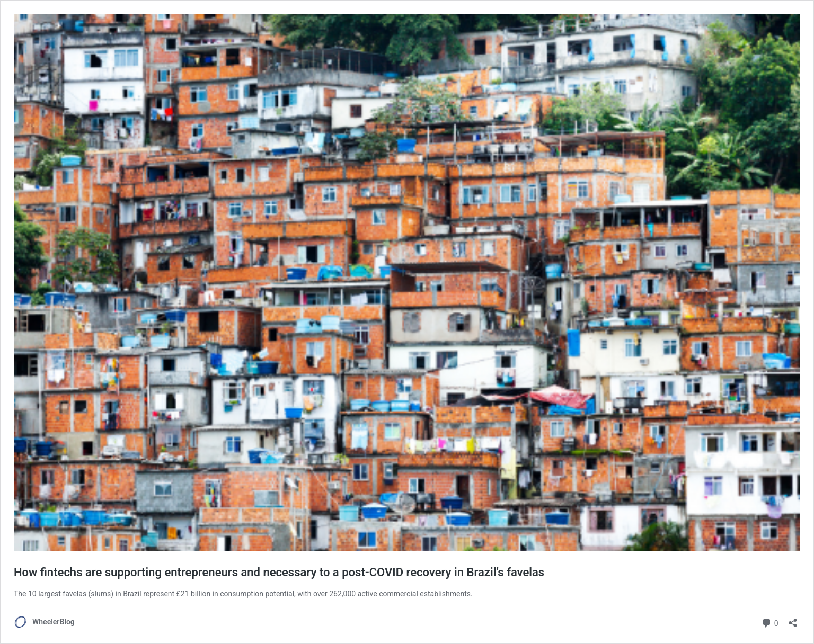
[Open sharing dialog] (793, 619)
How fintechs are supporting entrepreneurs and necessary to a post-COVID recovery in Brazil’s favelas (279, 572)
